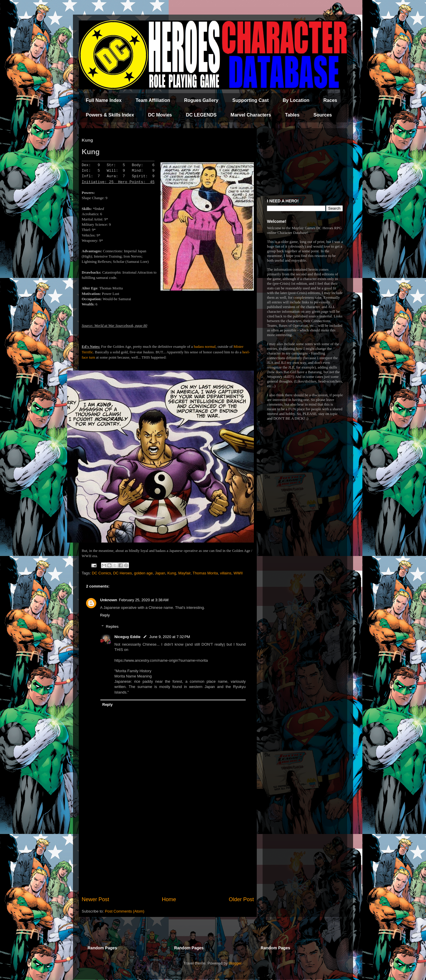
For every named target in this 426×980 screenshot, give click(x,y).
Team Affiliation (153, 100)
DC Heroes (123, 573)
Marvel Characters (251, 115)
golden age (143, 573)
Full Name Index (104, 100)
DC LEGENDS (201, 115)
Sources (323, 115)
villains (226, 573)
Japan (160, 573)
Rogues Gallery (201, 100)
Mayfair (184, 573)
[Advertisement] (168, 847)
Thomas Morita (205, 573)
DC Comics (102, 573)
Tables (292, 115)
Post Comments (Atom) (125, 911)
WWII (238, 573)
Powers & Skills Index (110, 115)
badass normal (205, 346)
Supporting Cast (250, 100)
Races (330, 100)
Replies (112, 627)
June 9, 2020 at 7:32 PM (170, 637)
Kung (172, 573)
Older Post (241, 899)
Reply (105, 615)
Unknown (109, 600)
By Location (296, 100)
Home (169, 899)
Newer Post (95, 899)
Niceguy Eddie (128, 637)
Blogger (235, 963)
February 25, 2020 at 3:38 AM (144, 600)
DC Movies (160, 115)
